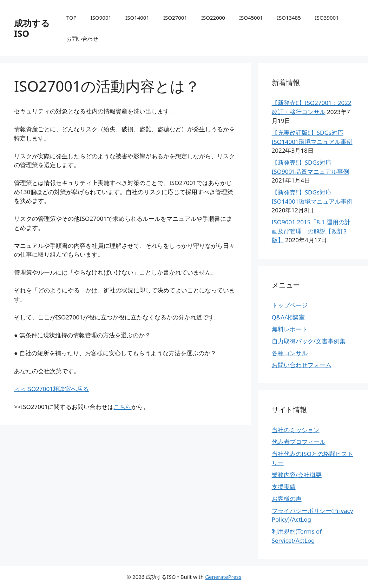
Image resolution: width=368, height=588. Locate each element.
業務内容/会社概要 (297, 475)
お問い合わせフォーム (302, 365)
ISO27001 (175, 18)
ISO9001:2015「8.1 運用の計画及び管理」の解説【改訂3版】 (311, 231)
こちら (122, 407)
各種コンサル (290, 353)
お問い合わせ (82, 39)
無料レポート (290, 329)
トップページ (290, 305)
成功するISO (32, 28)
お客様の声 (287, 499)
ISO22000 (213, 18)
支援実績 (284, 487)
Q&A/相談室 (288, 317)
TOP (71, 18)
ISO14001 (137, 18)
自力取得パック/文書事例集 (309, 341)
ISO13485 (289, 18)
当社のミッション (296, 430)
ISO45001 (251, 18)
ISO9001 (101, 18)
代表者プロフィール (299, 442)
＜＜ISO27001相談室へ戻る (51, 389)
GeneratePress (223, 577)
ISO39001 (327, 18)
